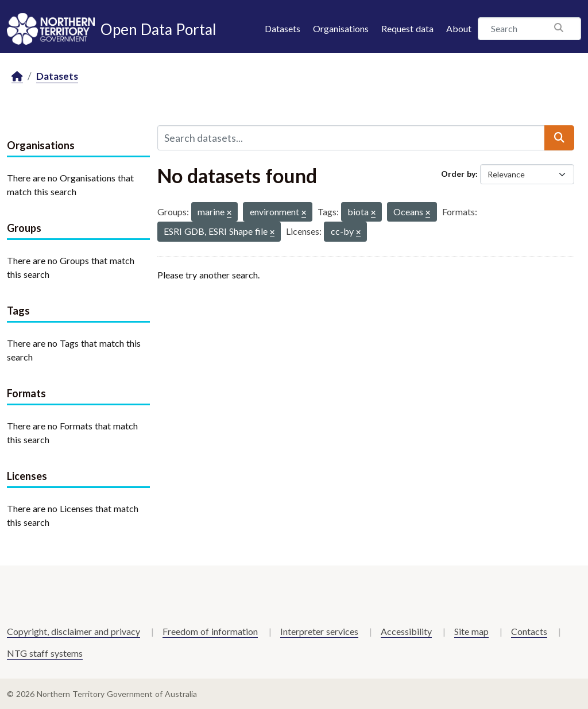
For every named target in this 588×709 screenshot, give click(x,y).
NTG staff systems (45, 653)
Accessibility (406, 631)
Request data (407, 28)
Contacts (529, 631)
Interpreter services (319, 631)
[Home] (17, 77)
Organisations (341, 28)
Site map (471, 631)
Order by (458, 174)
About (459, 28)
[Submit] (559, 138)
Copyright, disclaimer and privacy (73, 631)
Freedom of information (210, 631)
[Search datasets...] (351, 138)
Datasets (283, 28)
